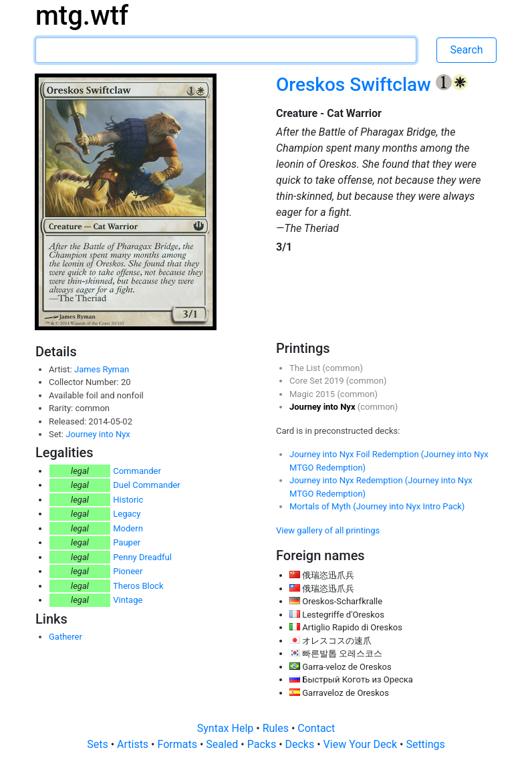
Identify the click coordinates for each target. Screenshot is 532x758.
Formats (178, 744)
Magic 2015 (313, 394)
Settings (425, 744)
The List (306, 368)
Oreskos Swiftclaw (356, 85)
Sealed (223, 744)
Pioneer (128, 571)
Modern (128, 528)
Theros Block (138, 586)
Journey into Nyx (98, 434)
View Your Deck (362, 744)
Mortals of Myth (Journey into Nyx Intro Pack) (377, 506)
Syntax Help (227, 728)
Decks (301, 744)
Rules (277, 728)
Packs (263, 744)
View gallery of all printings (328, 530)
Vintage (128, 600)
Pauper (127, 542)
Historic (128, 500)
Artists (134, 744)
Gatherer (65, 637)
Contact (316, 728)
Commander (137, 471)
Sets (99, 744)
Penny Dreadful (142, 557)
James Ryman (102, 369)
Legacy (127, 514)
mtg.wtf (82, 16)
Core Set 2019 (318, 381)
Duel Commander (147, 485)
